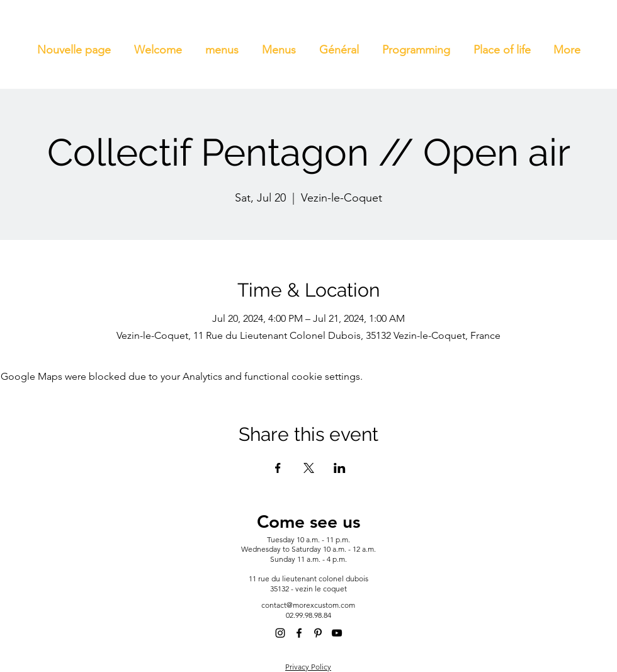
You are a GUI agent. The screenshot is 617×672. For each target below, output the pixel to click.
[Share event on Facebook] (278, 468)
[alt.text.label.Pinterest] (318, 633)
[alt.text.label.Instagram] (280, 633)
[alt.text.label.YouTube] (337, 633)
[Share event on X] (309, 468)
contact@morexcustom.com (308, 605)
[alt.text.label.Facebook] (299, 633)
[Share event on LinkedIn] (340, 468)
